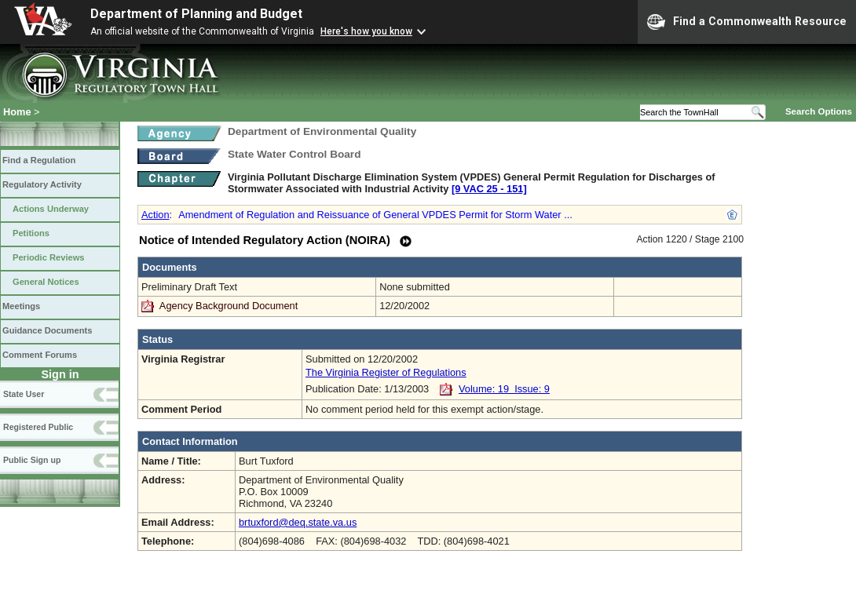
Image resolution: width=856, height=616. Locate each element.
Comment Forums (40, 355)
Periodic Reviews (49, 257)
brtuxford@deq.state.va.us (298, 522)
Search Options (819, 111)
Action (155, 215)
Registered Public (38, 427)
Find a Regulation (39, 160)
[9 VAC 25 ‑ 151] (489, 189)
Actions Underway (51, 209)
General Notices (46, 282)
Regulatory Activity (42, 184)
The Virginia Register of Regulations (386, 372)
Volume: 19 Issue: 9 (504, 389)
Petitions (31, 233)
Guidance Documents (47, 330)
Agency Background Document (229, 306)
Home (17, 112)
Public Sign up (32, 460)
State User (24, 394)
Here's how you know (366, 31)
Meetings (21, 306)
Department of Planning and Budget (196, 14)
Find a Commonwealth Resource (747, 22)
